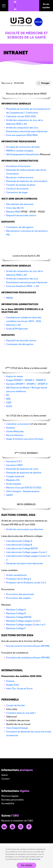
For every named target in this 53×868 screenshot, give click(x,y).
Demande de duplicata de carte (22, 469)
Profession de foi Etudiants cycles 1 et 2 (26, 583)
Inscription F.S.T (14, 461)
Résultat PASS (13, 212)
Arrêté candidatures (16, 575)
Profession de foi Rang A (19, 579)
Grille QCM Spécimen (17, 329)
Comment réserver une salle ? (21, 713)
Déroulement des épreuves (20, 204)
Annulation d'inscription (18, 166)
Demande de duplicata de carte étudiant (27, 181)
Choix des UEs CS (15, 208)
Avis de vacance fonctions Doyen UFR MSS (28, 646)
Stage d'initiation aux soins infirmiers (25, 439)
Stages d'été (13, 685)
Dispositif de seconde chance (21, 215)
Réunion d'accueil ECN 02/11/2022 (24, 488)
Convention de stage (17, 192)
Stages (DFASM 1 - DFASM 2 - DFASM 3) (26, 380)
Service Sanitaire (15, 435)
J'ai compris (27, 865)
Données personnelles (12, 800)
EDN (8, 399)
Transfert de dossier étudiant (21, 185)
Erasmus (10, 681)
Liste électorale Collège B (19, 545)
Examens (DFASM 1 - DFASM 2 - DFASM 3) (27, 384)
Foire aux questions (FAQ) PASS (22, 135)
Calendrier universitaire (18, 424)
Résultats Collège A (16, 610)
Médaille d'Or (13, 480)
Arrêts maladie (14, 484)
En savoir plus (35, 859)
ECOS (9, 406)
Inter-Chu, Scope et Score (19, 689)
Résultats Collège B (16, 613)
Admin (5, 775)
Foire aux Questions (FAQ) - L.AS (23, 286)
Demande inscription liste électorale (24, 563)
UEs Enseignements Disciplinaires (23, 154)
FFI (8, 395)
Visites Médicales (15, 431)
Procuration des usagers (18, 598)
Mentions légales (10, 796)
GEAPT (10, 495)
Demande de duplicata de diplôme (24, 473)
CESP (9, 403)
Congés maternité (15, 476)
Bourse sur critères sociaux (20, 177)
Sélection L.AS (13, 325)
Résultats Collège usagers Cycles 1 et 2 (26, 625)
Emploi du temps (15, 376)
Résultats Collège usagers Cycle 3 (23, 621)
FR (15, 2)
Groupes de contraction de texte (23, 147)
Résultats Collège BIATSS (19, 617)
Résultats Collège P (16, 628)
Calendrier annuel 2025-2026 (21, 116)
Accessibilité (8, 803)
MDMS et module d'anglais (20, 151)
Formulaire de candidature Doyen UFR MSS (28, 658)
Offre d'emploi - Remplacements (23, 491)
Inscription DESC (15, 465)
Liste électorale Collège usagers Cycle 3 (26, 552)
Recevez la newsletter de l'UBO (17, 821)
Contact (6, 779)
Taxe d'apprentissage (17, 728)
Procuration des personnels (20, 594)
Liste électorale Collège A (19, 541)
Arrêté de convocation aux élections (25, 529)
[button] (4, 6)
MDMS (9, 298)
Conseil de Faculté (15, 705)
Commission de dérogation (20, 227)
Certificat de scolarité (17, 189)
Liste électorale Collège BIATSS (22, 548)
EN (15, 9)
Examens (11, 428)
